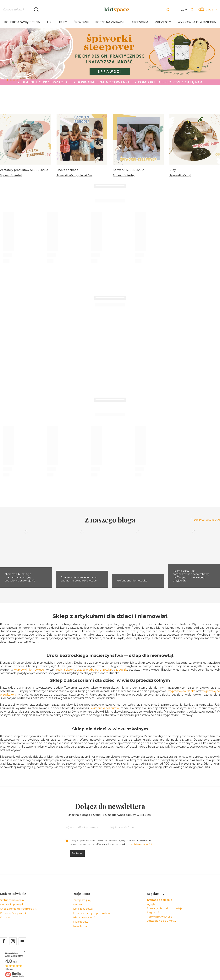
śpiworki (70, 670)
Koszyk (78, 904)
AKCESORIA (140, 22)
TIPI (49, 22)
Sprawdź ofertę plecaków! (74, 175)
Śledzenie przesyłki (12, 904)
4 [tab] (17, 80)
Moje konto (82, 894)
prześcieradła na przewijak (94, 670)
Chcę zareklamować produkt (18, 909)
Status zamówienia (12, 900)
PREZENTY (163, 22)
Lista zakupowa (83, 909)
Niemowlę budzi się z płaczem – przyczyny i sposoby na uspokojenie (20, 577)
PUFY (63, 22)
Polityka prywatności (160, 917)
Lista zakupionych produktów (92, 913)
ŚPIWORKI (81, 22)
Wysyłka (152, 904)
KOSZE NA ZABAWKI (110, 22)
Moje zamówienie (13, 894)
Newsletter (80, 926)
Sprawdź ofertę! (11, 175)
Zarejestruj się (82, 900)
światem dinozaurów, (105, 708)
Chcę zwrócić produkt (14, 913)
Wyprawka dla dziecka (197, 22)
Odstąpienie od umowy (161, 921)
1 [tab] (7, 80)
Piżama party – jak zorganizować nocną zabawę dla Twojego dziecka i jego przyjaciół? (191, 576)
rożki (59, 670)
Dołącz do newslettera (110, 806)
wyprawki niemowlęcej (30, 670)
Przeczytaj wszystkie (205, 520)
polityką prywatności (141, 844)
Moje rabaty (81, 922)
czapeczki (121, 670)
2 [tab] (11, 80)
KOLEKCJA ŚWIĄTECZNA (22, 22)
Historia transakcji (84, 917)
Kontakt (5, 917)
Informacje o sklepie (159, 900)
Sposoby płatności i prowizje (165, 908)
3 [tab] (14, 80)
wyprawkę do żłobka (182, 691)
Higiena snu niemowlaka (132, 580)
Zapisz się (77, 853)
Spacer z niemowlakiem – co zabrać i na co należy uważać (79, 579)
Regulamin (153, 912)
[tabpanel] (110, 56)
